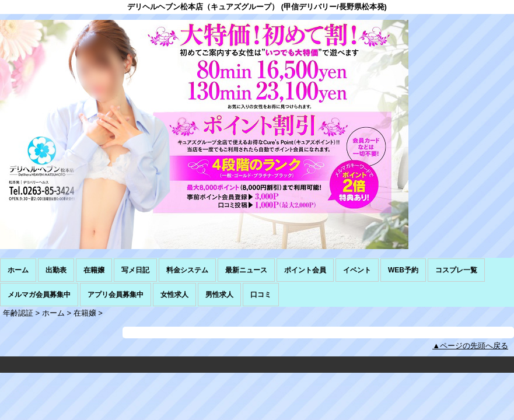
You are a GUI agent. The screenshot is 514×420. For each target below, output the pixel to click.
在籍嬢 (94, 270)
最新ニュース (246, 270)
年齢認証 (18, 313)
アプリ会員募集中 (116, 295)
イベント (357, 270)
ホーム (18, 270)
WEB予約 (403, 270)
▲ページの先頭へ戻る (470, 346)
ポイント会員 (305, 270)
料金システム (187, 270)
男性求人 (219, 295)
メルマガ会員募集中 (39, 295)
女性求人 (174, 295)
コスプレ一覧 (456, 270)
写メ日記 (135, 270)
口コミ (261, 295)
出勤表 (56, 270)
